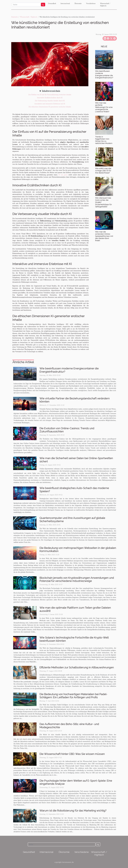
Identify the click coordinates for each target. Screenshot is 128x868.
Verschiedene (91, 3)
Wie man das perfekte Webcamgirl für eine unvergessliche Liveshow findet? (104, 107)
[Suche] (26, 5)
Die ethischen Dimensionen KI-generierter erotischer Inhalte (50, 107)
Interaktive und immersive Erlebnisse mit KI (50, 104)
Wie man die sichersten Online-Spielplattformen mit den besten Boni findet (104, 236)
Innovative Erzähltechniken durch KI (50, 98)
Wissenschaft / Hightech (105, 5)
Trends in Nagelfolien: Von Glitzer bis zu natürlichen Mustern (104, 140)
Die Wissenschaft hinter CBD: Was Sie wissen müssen (72, 754)
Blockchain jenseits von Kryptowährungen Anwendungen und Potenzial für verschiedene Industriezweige (77, 579)
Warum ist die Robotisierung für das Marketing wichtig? (73, 811)
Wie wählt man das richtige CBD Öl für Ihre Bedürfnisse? (103, 171)
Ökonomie (78, 3)
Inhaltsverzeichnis (51, 91)
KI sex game (63, 175)
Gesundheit (52, 3)
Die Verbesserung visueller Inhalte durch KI (50, 101)
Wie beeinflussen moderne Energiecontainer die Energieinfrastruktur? (104, 74)
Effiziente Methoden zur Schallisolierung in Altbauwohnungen (77, 667)
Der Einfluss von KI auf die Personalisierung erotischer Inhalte (50, 95)
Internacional (65, 3)
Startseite (15, 17)
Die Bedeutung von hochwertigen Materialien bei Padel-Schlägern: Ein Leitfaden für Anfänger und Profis (73, 696)
